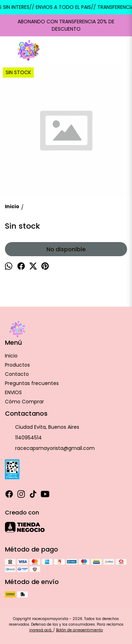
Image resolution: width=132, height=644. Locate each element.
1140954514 (23, 438)
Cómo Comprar (24, 402)
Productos (17, 365)
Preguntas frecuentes (32, 383)
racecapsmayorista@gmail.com (50, 449)
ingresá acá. (41, 630)
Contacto (17, 374)
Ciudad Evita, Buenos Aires (42, 427)
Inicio (11, 356)
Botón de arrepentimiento (79, 630)
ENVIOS (13, 392)
